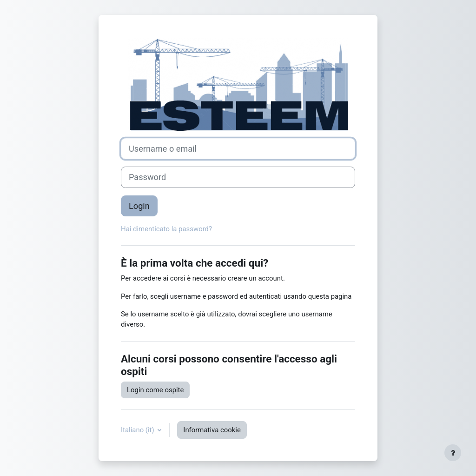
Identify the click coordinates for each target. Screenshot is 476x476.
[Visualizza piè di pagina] (453, 453)
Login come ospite (155, 390)
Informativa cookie (212, 430)
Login (139, 206)
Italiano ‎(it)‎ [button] (138, 430)
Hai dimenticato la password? (166, 229)
